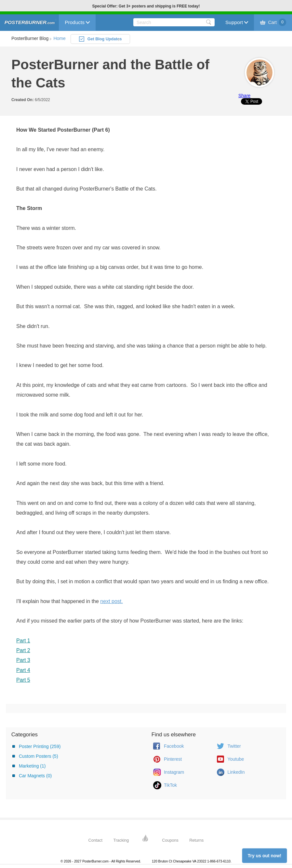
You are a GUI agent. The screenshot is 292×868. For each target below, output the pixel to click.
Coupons (170, 840)
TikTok (170, 785)
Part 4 (23, 670)
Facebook (174, 746)
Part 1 (23, 641)
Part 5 (23, 680)
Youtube (236, 759)
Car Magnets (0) (35, 776)
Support (234, 22)
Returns (196, 840)
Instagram (174, 772)
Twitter (234, 746)
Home (59, 38)
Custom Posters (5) (39, 756)
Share (244, 96)
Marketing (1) (32, 766)
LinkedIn (236, 772)
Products (75, 22)
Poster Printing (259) (40, 746)
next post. (111, 601)
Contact (95, 840)
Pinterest (173, 759)
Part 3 (23, 660)
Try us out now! (265, 856)
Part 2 (23, 650)
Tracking (121, 840)
